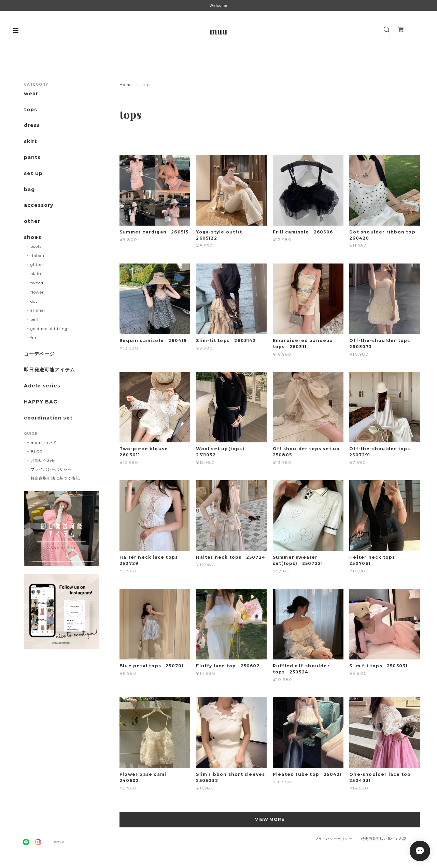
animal (38, 310)
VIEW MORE (270, 819)
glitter (37, 265)
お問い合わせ (43, 460)
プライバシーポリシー (51, 469)
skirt (31, 141)
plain (36, 274)
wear (31, 94)
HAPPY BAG (41, 402)
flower (37, 292)
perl (34, 319)
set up (33, 174)
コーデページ (39, 354)
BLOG (37, 452)
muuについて (44, 443)
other (32, 221)
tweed (37, 283)
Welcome (218, 5)
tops (31, 110)
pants (32, 158)
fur (33, 338)
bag (29, 190)
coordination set (51, 418)
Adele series (42, 386)
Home (126, 85)
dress (32, 125)
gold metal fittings (50, 329)
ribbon (37, 256)
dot (34, 301)
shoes (33, 237)
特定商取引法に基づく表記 (55, 478)
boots (36, 246)
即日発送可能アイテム (50, 370)
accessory (39, 205)
